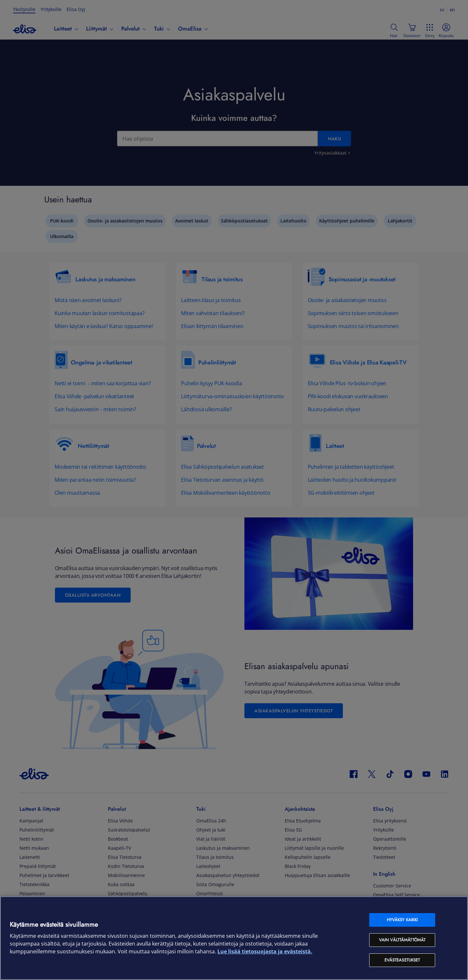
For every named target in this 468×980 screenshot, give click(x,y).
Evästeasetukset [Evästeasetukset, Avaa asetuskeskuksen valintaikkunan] (402, 960)
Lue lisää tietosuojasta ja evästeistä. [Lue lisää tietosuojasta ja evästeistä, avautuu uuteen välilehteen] (265, 951)
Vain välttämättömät (402, 940)
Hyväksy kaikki (402, 920)
